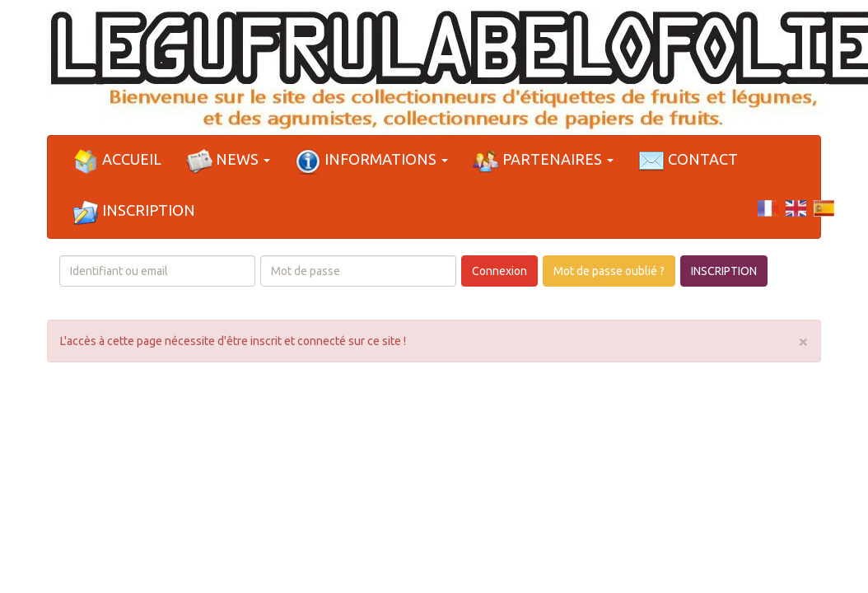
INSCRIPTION (724, 271)
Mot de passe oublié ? (609, 271)
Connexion (499, 271)
